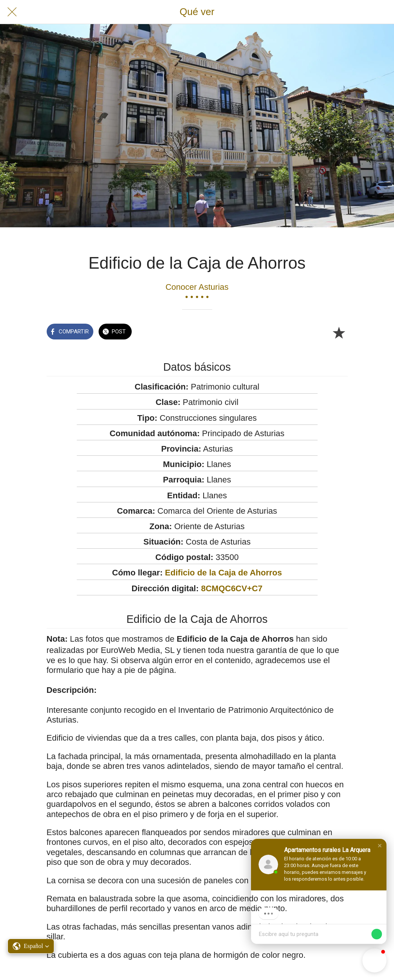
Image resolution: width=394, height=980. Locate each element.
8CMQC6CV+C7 (232, 588)
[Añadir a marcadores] (339, 332)
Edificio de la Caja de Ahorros (223, 573)
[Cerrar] (12, 12)
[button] (380, 846)
